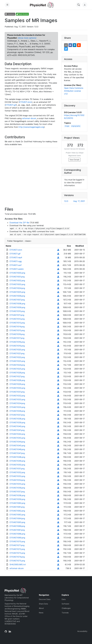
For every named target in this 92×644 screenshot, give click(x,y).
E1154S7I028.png (17, 380)
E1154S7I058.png (17, 495)
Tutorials (65, 613)
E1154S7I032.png (17, 396)
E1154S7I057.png (17, 492)
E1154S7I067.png (17, 530)
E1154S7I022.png (17, 357)
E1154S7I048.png (17, 457)
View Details (75, 160)
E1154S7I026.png (17, 373)
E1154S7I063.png (17, 515)
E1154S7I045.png (17, 446)
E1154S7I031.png (17, 392)
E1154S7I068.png (17, 534)
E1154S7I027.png (17, 376)
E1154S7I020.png (17, 350)
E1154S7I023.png (17, 361)
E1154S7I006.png (17, 296)
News (41, 613)
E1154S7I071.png (17, 545)
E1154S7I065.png (17, 522)
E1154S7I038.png (17, 419)
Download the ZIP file (19, 223)
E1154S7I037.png (17, 415)
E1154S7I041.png (17, 430)
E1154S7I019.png (17, 346)
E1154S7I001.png (17, 277)
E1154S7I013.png (17, 323)
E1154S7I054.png (17, 480)
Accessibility (82, 631)
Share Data (43, 604)
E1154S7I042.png (17, 434)
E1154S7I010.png (17, 311)
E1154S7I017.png (17, 338)
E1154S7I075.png (17, 561)
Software (65, 604)
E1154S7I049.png (17, 461)
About (41, 608)
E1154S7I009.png (17, 307)
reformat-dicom (29, 118)
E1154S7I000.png (17, 273)
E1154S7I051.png (17, 469)
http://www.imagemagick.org (31, 127)
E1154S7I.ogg (16, 261)
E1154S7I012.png (17, 319)
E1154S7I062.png (17, 511)
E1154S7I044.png (17, 442)
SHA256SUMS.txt (18, 564)
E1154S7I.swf (16, 265)
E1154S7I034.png (17, 403)
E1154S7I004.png (17, 288)
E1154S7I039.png (17, 422)
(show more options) (27, 38)
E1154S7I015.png (17, 330)
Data (64, 599)
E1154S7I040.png (17, 426)
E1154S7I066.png (17, 526)
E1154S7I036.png (17, 411)
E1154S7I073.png (17, 553)
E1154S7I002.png (17, 281)
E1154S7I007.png (17, 300)
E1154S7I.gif (11, 105)
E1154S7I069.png (17, 538)
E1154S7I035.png (17, 407)
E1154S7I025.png (17, 369)
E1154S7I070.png (17, 541)
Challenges (66, 608)
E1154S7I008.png (17, 304)
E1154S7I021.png (17, 353)
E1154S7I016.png (17, 334)
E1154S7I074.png (17, 557)
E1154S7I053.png (17, 476)
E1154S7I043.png (17, 438)
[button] (66, 45)
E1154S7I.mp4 (16, 257)
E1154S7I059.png (17, 499)
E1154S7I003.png (17, 284)
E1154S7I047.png (17, 453)
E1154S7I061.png (17, 507)
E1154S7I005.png (17, 292)
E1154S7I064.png (17, 518)
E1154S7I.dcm (26, 102)
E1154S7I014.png (17, 327)
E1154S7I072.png (17, 549)
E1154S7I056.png (17, 488)
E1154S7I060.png (17, 503)
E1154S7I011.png (17, 315)
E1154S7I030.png (17, 388)
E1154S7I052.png (17, 472)
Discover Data (45, 599)
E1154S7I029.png (17, 384)
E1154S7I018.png (17, 342)
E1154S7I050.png (17, 465)
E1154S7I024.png (17, 365)
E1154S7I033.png (17, 399)
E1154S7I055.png (17, 484)
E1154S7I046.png (17, 449)
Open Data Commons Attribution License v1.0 (74, 91)
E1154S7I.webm (17, 269)
